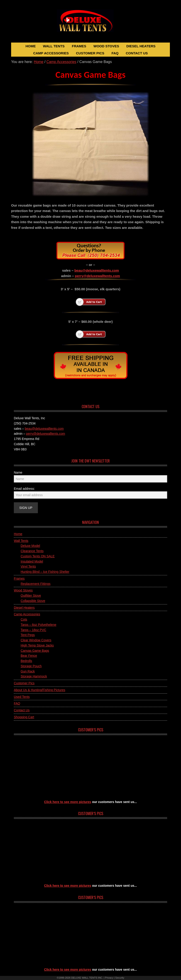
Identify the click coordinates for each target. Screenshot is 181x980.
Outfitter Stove (31, 596)
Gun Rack (28, 671)
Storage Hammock (34, 676)
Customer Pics (24, 683)
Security (120, 978)
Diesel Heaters (24, 608)
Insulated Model (32, 561)
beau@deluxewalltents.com (97, 270)
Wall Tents (21, 541)
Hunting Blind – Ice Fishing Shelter (45, 572)
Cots (24, 619)
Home (18, 534)
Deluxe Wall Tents (90, 24)
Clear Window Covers (36, 640)
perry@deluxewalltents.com (97, 276)
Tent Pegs (28, 635)
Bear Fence (29, 656)
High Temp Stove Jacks (37, 645)
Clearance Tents (32, 551)
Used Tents (22, 697)
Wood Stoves (23, 590)
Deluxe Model (30, 546)
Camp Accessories (27, 614)
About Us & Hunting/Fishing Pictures (39, 690)
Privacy (109, 978)
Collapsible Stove (33, 601)
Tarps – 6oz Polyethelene (38, 625)
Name (18, 472)
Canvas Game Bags (35, 651)
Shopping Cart (24, 717)
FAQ (17, 703)
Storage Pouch (31, 666)
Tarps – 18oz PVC (33, 630)
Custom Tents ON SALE (38, 556)
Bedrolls (26, 661)
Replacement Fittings (36, 584)
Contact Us (22, 710)
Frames (19, 578)
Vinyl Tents (28, 566)
